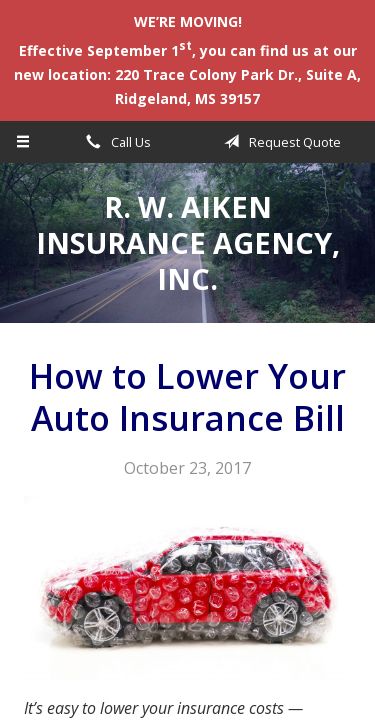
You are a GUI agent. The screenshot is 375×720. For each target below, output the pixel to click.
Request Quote (279, 142)
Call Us (115, 142)
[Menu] (23, 142)
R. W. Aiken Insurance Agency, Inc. (188, 242)
